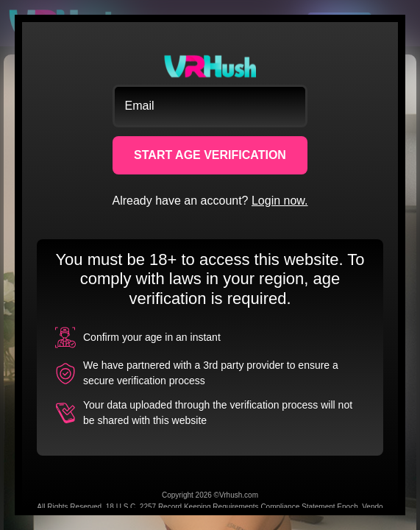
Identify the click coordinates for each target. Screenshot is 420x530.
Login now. (280, 201)
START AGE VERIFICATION (210, 155)
